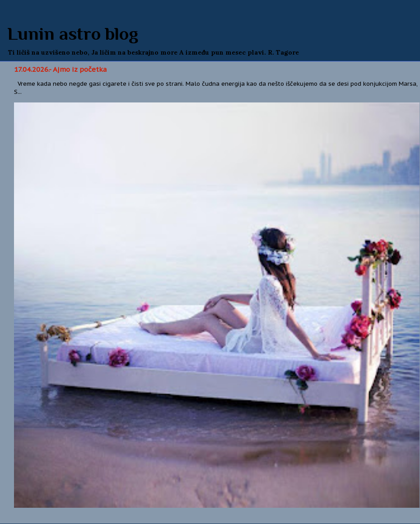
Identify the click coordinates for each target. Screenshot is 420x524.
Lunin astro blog (73, 34)
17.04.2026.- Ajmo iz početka (61, 69)
